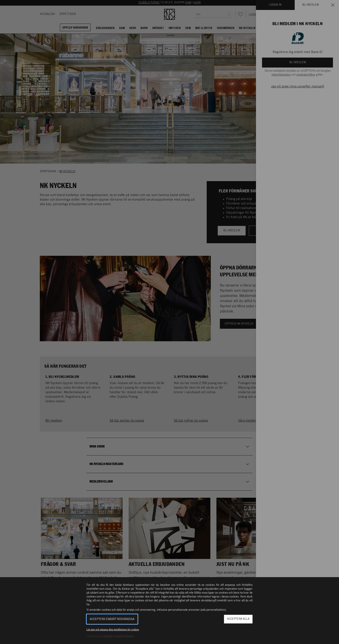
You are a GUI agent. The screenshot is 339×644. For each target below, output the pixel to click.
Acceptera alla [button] (238, 619)
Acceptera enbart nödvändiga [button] (112, 619)
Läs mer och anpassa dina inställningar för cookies (113, 630)
